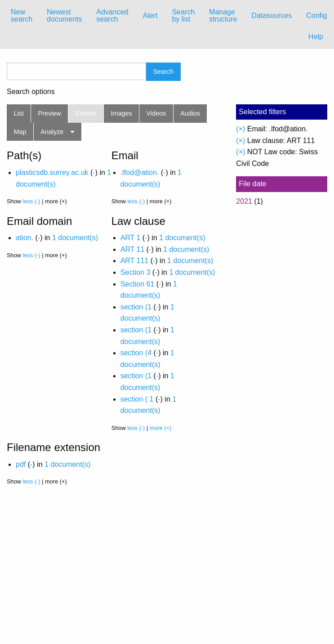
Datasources (272, 16)
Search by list (183, 16)
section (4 (136, 353)
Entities (86, 113)
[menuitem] (22, 16)
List (18, 113)
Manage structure (223, 16)
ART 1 (131, 238)
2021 (244, 201)
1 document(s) (75, 238)
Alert (150, 16)
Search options (31, 92)
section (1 (136, 307)
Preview (50, 113)
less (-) (32, 201)
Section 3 (136, 272)
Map (20, 132)
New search (22, 16)
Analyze (52, 132)
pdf (21, 464)
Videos (156, 113)
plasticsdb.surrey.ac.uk (52, 172)
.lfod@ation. (140, 172)
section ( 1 (137, 399)
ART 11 (133, 249)
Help (316, 37)
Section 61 (138, 284)
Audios (190, 113)
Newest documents (64, 16)
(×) (240, 129)
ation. (24, 238)
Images (122, 113)
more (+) (161, 428)
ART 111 (135, 261)
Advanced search (112, 16)
